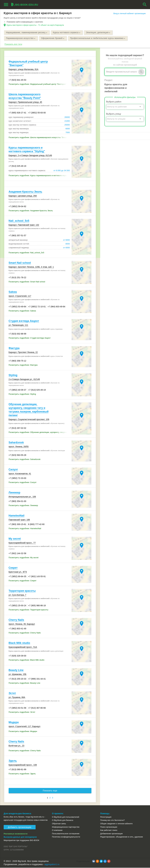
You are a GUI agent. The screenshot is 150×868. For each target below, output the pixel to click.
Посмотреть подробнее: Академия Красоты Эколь (31, 211)
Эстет (12, 693)
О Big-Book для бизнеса (63, 820)
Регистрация (106, 817)
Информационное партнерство (66, 827)
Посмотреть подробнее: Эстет (22, 712)
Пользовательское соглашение (66, 834)
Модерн (14, 722)
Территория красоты (22, 591)
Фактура (14, 348)
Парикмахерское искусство (21, 38)
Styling (13, 375)
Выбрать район (114, 102)
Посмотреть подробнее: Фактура (23, 365)
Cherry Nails (16, 620)
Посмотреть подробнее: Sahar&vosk (25, 460)
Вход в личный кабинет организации (129, 13)
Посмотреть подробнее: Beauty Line (24, 683)
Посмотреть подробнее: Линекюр (23, 506)
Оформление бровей (54, 38)
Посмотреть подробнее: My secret (24, 558)
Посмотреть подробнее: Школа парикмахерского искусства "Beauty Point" (39, 138)
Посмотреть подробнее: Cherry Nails (25, 633)
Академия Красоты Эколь (25, 192)
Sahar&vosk (16, 443)
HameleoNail (17, 516)
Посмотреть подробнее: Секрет (23, 581)
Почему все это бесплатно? (112, 820)
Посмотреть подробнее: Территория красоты (28, 610)
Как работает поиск (109, 830)
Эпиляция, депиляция (99, 33)
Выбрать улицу (114, 114)
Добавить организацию (20, 827)
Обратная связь (59, 824)
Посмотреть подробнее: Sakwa (22, 311)
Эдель (13, 761)
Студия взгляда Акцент (24, 321)
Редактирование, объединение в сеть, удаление (122, 837)
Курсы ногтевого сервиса (67, 33)
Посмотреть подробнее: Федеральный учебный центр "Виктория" (38, 84)
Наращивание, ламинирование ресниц (27, 33)
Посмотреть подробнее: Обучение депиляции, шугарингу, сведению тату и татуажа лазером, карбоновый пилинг (39, 432)
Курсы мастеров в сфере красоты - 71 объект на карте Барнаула (35, 25)
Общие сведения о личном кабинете (116, 824)
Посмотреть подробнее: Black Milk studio (27, 660)
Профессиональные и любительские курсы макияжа (99, 38)
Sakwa (13, 292)
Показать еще (50, 791)
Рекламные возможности (16, 834)
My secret (15, 539)
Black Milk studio (19, 643)
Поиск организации (109, 827)
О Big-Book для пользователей (66, 817)
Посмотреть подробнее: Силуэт (23, 483)
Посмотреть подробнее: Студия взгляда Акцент (30, 338)
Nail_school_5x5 (19, 221)
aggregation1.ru (52, 864)
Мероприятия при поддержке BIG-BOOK (22, 840)
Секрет (13, 568)
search (145, 5)
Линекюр (15, 493)
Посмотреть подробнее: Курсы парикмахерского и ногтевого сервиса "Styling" (39, 176)
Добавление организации (111, 834)
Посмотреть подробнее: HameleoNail (25, 529)
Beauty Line (16, 670)
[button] (94, 861)
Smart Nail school (20, 263)
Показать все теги (13, 44)
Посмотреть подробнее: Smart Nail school (27, 282)
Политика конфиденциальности (66, 837)
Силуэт (13, 470)
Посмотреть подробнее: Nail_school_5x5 (26, 253)
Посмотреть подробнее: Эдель (22, 774)
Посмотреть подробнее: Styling (22, 394)
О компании (57, 830)
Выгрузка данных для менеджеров (20, 837)
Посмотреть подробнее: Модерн (23, 731)
